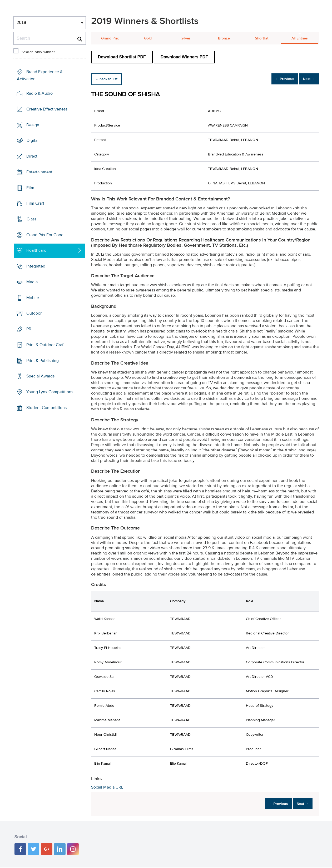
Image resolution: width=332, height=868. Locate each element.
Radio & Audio (39, 93)
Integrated (36, 266)
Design (33, 125)
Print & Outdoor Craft (46, 345)
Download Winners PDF (184, 57)
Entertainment (39, 172)
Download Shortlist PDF (122, 57)
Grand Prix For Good (45, 235)
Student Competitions (46, 408)
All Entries (300, 38)
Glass (31, 219)
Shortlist (262, 38)
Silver (186, 38)
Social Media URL (107, 787)
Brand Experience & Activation (40, 75)
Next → (307, 79)
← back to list (109, 79)
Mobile (33, 298)
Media (32, 282)
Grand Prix (110, 38)
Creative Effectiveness (47, 109)
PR (29, 329)
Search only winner (38, 52)
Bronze (224, 38)
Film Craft (35, 203)
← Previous (278, 79)
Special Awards (40, 376)
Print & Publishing (43, 360)
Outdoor (34, 313)
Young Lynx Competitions (50, 392)
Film (30, 188)
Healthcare (36, 250)
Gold (148, 38)
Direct (32, 156)
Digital (33, 140)
